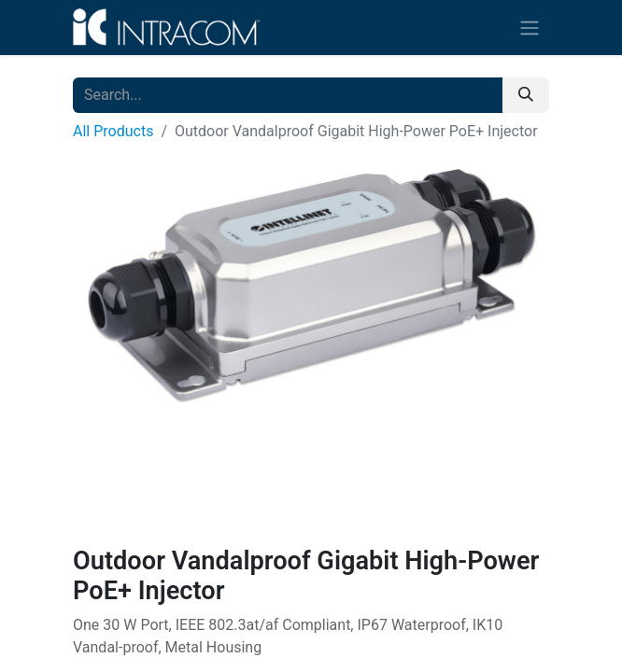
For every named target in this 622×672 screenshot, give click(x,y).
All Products (113, 131)
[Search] (526, 95)
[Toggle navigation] (530, 28)
